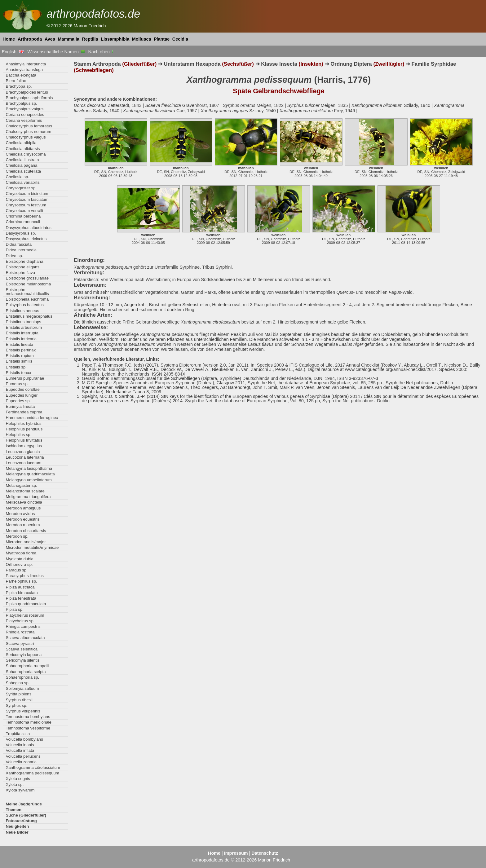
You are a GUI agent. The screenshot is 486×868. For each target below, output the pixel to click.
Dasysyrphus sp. (21, 233)
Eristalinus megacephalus (29, 316)
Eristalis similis (19, 361)
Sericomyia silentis (22, 660)
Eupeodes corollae (22, 389)
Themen (13, 810)
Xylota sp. (15, 784)
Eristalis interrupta (22, 333)
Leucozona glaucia (23, 452)
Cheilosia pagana (21, 165)
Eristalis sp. (16, 367)
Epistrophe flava (20, 273)
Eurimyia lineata (20, 406)
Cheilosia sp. (17, 177)
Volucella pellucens (23, 756)
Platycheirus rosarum (25, 615)
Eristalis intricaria (21, 339)
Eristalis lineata (19, 344)
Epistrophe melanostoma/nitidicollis (27, 292)
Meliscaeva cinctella (24, 502)
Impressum (236, 853)
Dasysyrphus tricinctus (26, 239)
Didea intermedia (21, 250)
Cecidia (180, 39)
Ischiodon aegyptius (24, 446)
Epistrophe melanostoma (28, 284)
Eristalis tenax (18, 373)
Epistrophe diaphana (24, 261)
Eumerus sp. (17, 384)
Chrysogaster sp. (21, 188)
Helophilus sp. (18, 435)
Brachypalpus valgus (24, 109)
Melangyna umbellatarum (29, 480)
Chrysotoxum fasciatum (27, 199)
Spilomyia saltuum (22, 688)
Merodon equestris (22, 519)
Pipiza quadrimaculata (26, 604)
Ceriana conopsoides (25, 115)
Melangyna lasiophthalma (29, 468)
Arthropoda (30, 39)
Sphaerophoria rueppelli (27, 666)
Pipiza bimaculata (22, 593)
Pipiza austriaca (20, 587)
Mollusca (142, 39)
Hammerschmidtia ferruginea (32, 418)
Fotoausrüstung (21, 821)
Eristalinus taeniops (23, 322)
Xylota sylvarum (20, 790)
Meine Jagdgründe (24, 804)
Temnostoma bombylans (28, 717)
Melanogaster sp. (21, 485)
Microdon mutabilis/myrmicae (32, 547)
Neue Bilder (17, 832)
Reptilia (90, 39)
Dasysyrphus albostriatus (29, 228)
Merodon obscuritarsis (26, 531)
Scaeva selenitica (22, 649)
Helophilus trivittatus (24, 440)
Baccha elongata (21, 75)
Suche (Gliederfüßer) (26, 815)
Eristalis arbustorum (24, 327)
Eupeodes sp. (18, 401)
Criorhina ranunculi (23, 222)
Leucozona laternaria (25, 457)
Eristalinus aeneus (22, 311)
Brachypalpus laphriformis (29, 98)
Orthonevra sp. (19, 564)
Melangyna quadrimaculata (30, 474)
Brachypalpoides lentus (27, 92)
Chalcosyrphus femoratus (29, 126)
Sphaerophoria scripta (26, 672)
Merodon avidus (20, 514)
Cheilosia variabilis (22, 182)
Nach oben (102, 52)
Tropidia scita (18, 734)
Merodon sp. (17, 536)
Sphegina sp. (18, 683)
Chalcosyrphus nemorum (28, 132)
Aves (50, 39)
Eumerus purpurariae (25, 378)
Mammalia (68, 39)
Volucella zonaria (21, 762)
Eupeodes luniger (22, 395)
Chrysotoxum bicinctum (27, 194)
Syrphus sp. (16, 705)
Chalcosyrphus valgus (26, 137)
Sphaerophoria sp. (22, 677)
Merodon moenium (23, 525)
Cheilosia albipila (21, 143)
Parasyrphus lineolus (25, 576)
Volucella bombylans (24, 739)
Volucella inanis (20, 745)
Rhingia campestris (23, 626)
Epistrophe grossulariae (27, 278)
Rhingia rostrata (20, 632)
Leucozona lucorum (23, 463)
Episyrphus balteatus (25, 305)
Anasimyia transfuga (24, 70)
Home (9, 39)
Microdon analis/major (26, 542)
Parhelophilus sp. (21, 581)
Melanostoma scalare (25, 491)
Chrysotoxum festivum (26, 205)
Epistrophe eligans (22, 267)
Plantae (162, 39)
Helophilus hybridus (23, 423)
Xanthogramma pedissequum (32, 773)
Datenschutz (265, 853)
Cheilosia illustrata (22, 160)
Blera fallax (16, 81)
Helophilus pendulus (24, 429)
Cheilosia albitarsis (23, 149)
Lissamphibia (115, 39)
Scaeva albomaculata (25, 638)
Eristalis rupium (20, 356)
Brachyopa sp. (19, 86)
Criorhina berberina (23, 216)
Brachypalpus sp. (21, 103)
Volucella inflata (20, 750)
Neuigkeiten (17, 826)
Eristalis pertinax (21, 350)
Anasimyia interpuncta (26, 64)
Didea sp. (14, 256)
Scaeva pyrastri (20, 643)
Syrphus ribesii (19, 700)
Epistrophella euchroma (27, 299)
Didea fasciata (19, 244)
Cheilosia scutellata (23, 171)
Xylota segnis (18, 779)
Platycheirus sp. (20, 621)
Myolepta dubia (20, 559)
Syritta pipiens (18, 694)
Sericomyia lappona (24, 655)
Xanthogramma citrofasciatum (33, 767)
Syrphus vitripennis (23, 711)
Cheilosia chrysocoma (26, 154)
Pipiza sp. (14, 609)
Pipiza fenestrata (21, 598)
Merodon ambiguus (23, 508)
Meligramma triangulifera (28, 497)
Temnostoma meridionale (29, 722)
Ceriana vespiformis (24, 120)
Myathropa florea (21, 553)
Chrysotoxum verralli (24, 211)
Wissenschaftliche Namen (56, 52)
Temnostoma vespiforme (28, 728)
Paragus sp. (16, 570)
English (13, 52)
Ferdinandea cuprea (24, 412)
